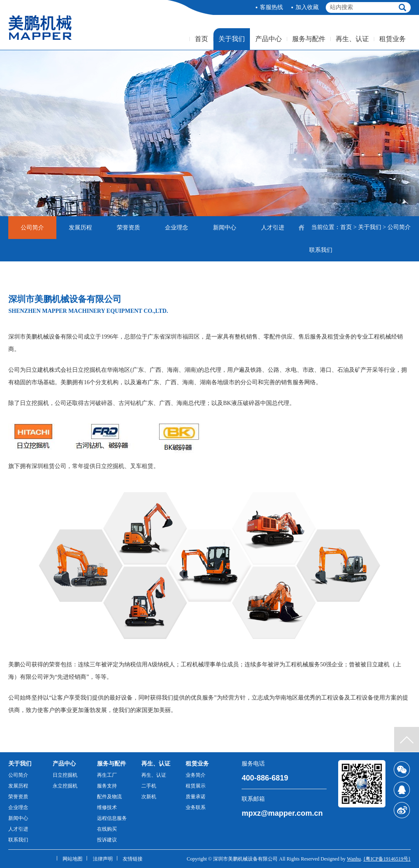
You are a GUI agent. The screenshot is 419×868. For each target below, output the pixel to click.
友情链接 (133, 859)
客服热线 (271, 7)
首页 (201, 39)
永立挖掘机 (65, 786)
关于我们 (232, 39)
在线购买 (107, 829)
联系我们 (321, 250)
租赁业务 (392, 39)
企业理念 (177, 228)
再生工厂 (107, 775)
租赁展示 (196, 786)
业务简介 (196, 775)
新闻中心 (225, 228)
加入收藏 (307, 7)
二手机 (149, 786)
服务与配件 (309, 39)
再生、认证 (352, 39)
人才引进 (273, 228)
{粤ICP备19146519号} (387, 859)
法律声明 (103, 859)
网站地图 (73, 859)
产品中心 (269, 39)
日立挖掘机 (65, 775)
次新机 (149, 797)
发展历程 (80, 228)
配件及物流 (109, 797)
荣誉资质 (128, 228)
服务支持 (107, 786)
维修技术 (107, 807)
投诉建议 (107, 840)
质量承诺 (196, 797)
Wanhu (354, 859)
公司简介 (32, 228)
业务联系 (196, 807)
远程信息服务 (112, 818)
